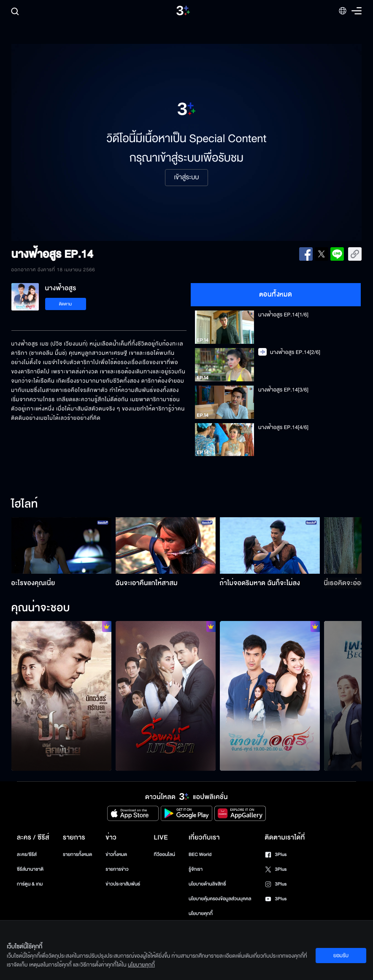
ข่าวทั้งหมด (116, 854)
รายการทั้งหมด (77, 854)
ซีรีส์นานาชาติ (30, 869)
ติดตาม (66, 304)
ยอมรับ (341, 956)
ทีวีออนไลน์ (165, 854)
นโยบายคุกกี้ (201, 914)
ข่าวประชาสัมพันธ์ (123, 884)
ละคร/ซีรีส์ (27, 854)
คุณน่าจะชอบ (41, 608)
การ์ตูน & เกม (30, 884)
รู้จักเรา (196, 869)
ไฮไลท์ (25, 505)
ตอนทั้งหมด (276, 294)
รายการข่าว (117, 869)
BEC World (200, 854)
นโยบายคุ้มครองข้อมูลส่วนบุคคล (220, 899)
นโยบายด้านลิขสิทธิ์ (207, 884)
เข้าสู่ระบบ (186, 178)
